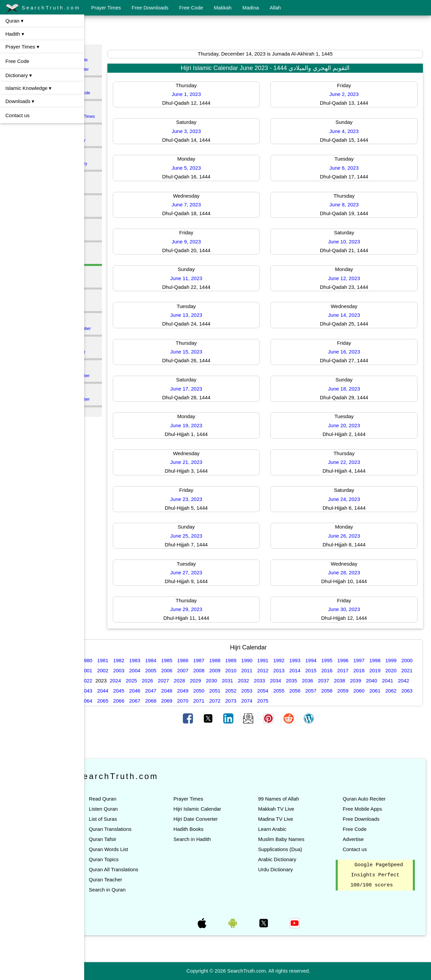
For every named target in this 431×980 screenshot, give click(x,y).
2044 (169, 691)
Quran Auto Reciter (369, 799)
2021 (121, 681)
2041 (121, 691)
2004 (169, 670)
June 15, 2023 (200, 352)
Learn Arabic (281, 829)
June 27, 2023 (200, 572)
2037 (374, 681)
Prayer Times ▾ (22, 47)
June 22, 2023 (349, 462)
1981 (121, 660)
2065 (185, 701)
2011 (281, 670)
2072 (297, 701)
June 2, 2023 (349, 94)
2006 (201, 670)
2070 (265, 701)
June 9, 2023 (200, 242)
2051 (281, 691)
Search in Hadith (206, 839)
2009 (249, 670)
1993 (313, 660)
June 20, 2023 (349, 425)
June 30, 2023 (349, 609)
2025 (182, 681)
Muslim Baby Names (291, 839)
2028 (230, 681)
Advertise (358, 839)
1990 (265, 660)
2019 (409, 670)
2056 (361, 691)
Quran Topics (122, 859)
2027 (214, 681)
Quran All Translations (132, 869)
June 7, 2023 (200, 205)
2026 (198, 681)
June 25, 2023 (200, 536)
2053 (313, 691)
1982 (137, 660)
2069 (249, 701)
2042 (137, 691)
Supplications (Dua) (289, 849)
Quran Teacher (124, 880)
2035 (342, 681)
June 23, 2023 (200, 499)
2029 (246, 681)
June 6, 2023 (349, 168)
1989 (249, 660)
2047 (217, 691)
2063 (153, 701)
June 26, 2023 (349, 536)
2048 (233, 691)
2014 (329, 670)
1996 (361, 660)
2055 (345, 691)
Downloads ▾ (20, 101)
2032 (294, 681)
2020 (105, 681)
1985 (185, 660)
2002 (137, 670)
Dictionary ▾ (19, 75)
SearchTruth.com (43, 8)
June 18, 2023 (349, 389)
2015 (345, 670)
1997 (377, 660)
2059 (409, 691)
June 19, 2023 (200, 425)
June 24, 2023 (349, 499)
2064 (169, 701)
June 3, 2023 (200, 131)
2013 (313, 670)
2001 (121, 670)
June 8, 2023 (349, 205)
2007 (217, 670)
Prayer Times (106, 8)
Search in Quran (126, 890)
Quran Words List (127, 849)
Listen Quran (122, 809)
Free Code (191, 8)
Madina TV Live (285, 819)
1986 (201, 660)
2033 (310, 681)
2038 (390, 681)
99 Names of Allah (288, 799)
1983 (153, 660)
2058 (393, 691)
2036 (358, 681)
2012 (297, 670)
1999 (409, 660)
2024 (166, 681)
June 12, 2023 (349, 278)
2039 (406, 681)
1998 (393, 660)
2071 (281, 701)
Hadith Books (202, 829)
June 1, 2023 (200, 94)
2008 (233, 670)
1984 (169, 660)
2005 (185, 670)
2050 (265, 691)
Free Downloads (150, 8)
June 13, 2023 (200, 315)
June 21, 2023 (200, 462)
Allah (275, 8)
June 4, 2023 (349, 131)
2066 (201, 701)
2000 (105, 670)
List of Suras (121, 819)
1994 (329, 660)
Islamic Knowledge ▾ (28, 88)
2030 (262, 681)
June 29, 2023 (200, 609)
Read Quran (121, 799)
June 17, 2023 (200, 389)
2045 (185, 691)
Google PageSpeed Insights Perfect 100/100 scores (379, 875)
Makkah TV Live (285, 809)
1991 (281, 660)
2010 (265, 670)
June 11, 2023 (200, 278)
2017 (377, 670)
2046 (201, 691)
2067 (217, 701)
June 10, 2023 (349, 242)
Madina (251, 8)
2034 (326, 681)
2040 (105, 691)
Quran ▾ (14, 21)
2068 (233, 701)
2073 (313, 701)
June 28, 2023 (349, 572)
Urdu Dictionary (285, 869)
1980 (105, 660)
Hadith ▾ (15, 34)
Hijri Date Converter (209, 819)
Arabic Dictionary (286, 859)
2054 (329, 691)
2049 (249, 691)
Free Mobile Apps (367, 809)
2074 (329, 701)
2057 (377, 691)
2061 (121, 701)
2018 (393, 670)
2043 (153, 691)
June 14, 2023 (349, 315)
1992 (297, 660)
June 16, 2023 (349, 352)
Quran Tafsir (121, 839)
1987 (217, 660)
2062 (137, 701)
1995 (345, 660)
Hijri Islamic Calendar (211, 809)
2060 (105, 701)
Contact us (18, 115)
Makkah (223, 8)
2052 (297, 691)
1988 (233, 660)
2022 (137, 681)
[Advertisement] (258, 31)
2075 (345, 701)
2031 (278, 681)
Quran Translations (129, 829)
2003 (153, 670)
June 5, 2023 (200, 168)
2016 (361, 670)
